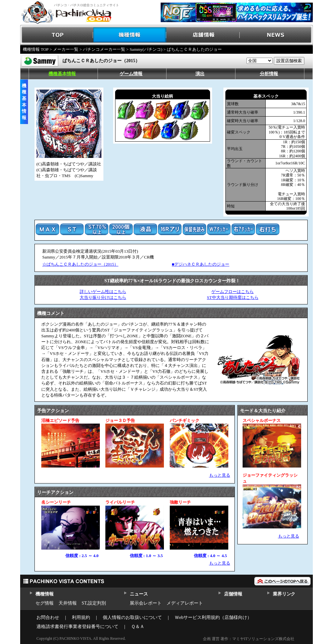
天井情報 (68, 603)
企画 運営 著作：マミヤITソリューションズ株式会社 (249, 639)
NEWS (276, 35)
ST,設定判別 (94, 603)
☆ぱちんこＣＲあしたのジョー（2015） (80, 264)
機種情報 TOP (36, 49)
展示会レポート (146, 603)
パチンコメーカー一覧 (104, 49)
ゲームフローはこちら (233, 292)
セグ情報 (45, 603)
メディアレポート (185, 603)
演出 (200, 74)
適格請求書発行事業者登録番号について (77, 627)
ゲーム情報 (131, 74)
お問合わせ (48, 617)
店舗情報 (203, 35)
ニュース (139, 594)
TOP (57, 35)
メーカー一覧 (66, 49)
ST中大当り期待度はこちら (233, 297)
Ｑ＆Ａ (138, 627)
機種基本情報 (62, 74)
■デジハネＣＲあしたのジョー (200, 264)
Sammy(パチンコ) (146, 49)
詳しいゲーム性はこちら (103, 292)
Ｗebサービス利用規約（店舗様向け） (213, 617)
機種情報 (130, 35)
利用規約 (81, 617)
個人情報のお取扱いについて (132, 617)
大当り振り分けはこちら (103, 297)
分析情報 (269, 74)
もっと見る (220, 475)
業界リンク (284, 594)
